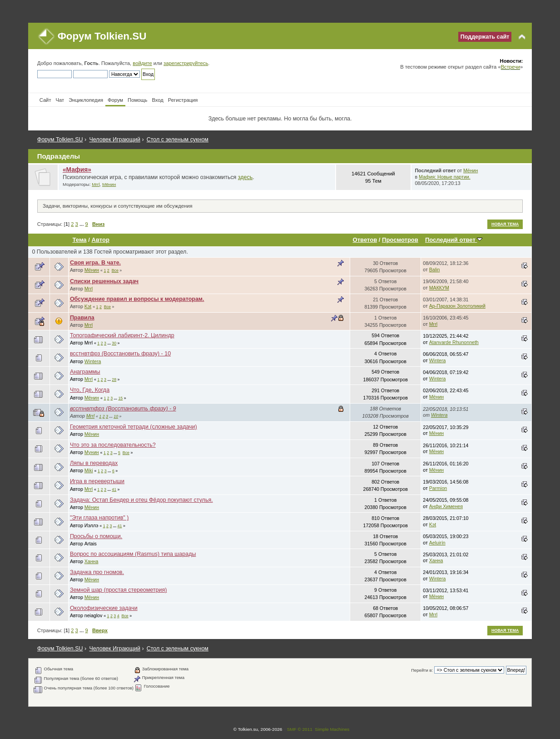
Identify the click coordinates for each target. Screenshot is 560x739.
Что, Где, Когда (90, 390)
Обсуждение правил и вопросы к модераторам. (137, 299)
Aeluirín (437, 543)
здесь (245, 177)
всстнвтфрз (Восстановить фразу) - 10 (120, 354)
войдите (142, 63)
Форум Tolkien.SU (102, 36)
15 (120, 398)
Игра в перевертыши (97, 481)
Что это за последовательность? (113, 445)
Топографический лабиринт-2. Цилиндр (122, 335)
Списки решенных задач (104, 281)
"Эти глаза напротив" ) (99, 518)
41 (114, 489)
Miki (89, 470)
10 (116, 416)
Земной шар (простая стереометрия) (119, 590)
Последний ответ (454, 240)
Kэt (88, 306)
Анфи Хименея (446, 506)
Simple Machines (332, 729)
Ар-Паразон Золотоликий (457, 306)
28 (114, 379)
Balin (435, 270)
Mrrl (96, 184)
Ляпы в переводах (94, 463)
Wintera (93, 361)
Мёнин (109, 184)
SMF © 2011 (300, 729)
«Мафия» (77, 170)
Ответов (365, 240)
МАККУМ (439, 288)
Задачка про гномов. (97, 572)
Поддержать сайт (485, 37)
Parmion (438, 488)
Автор (100, 240)
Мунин (92, 452)
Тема (80, 240)
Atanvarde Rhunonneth (454, 342)
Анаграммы (85, 372)
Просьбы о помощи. (96, 536)
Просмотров (400, 240)
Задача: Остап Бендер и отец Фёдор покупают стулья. (141, 500)
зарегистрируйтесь (186, 63)
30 (114, 343)
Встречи (510, 67)
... (82, 224)
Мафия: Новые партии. (445, 177)
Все (115, 270)
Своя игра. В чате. (95, 263)
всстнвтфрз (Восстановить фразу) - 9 (123, 409)
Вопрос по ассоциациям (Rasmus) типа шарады (133, 554)
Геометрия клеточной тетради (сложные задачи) (134, 427)
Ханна (92, 561)
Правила (82, 318)
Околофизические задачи (104, 608)
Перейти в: (422, 670)
